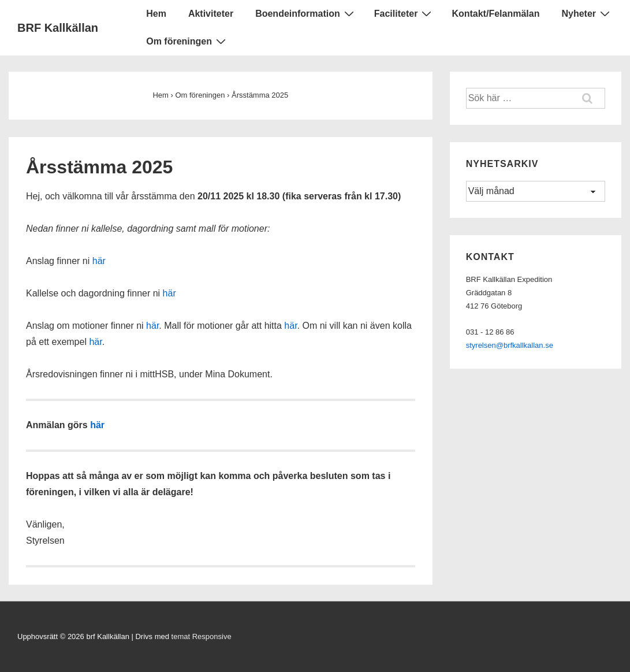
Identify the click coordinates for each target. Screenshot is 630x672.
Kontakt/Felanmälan (495, 14)
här (99, 261)
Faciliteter (405, 13)
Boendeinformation (306, 13)
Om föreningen (187, 41)
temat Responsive (202, 636)
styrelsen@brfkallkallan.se (510, 345)
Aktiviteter (211, 14)
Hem (156, 14)
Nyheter (587, 13)
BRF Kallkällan (58, 28)
